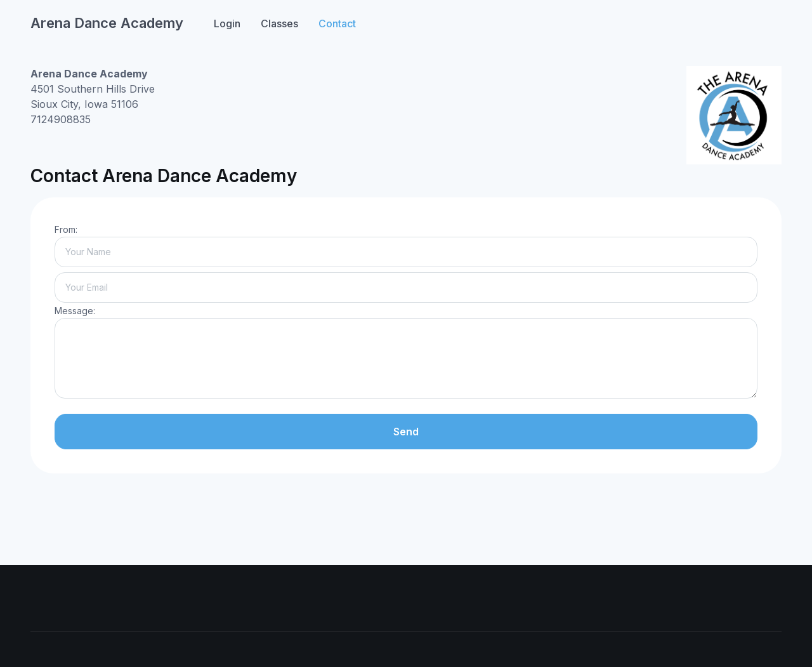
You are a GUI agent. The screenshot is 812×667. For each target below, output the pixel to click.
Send (406, 432)
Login (227, 23)
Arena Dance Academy (107, 23)
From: (66, 229)
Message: (75, 311)
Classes (279, 23)
